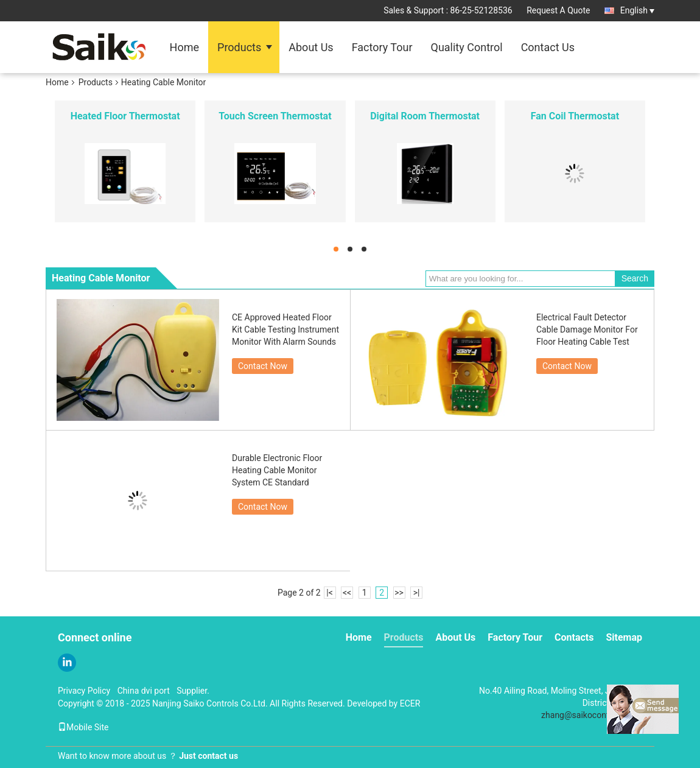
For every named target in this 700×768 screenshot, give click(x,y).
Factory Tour (382, 47)
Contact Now (263, 366)
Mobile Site (83, 727)
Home (184, 47)
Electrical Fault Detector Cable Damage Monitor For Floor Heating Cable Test (587, 329)
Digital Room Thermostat (425, 116)
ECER (410, 703)
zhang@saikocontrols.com (592, 715)
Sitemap (624, 637)
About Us (311, 47)
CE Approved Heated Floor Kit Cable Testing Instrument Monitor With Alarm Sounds (285, 329)
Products (239, 47)
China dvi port (144, 691)
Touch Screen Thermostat (275, 116)
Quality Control (467, 47)
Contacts (574, 637)
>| (417, 593)
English (637, 10)
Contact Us (548, 47)
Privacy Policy (84, 691)
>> (399, 593)
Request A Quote (558, 10)
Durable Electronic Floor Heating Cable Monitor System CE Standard (277, 470)
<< (347, 593)
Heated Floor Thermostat (125, 116)
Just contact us (208, 756)
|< (330, 593)
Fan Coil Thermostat (575, 116)
